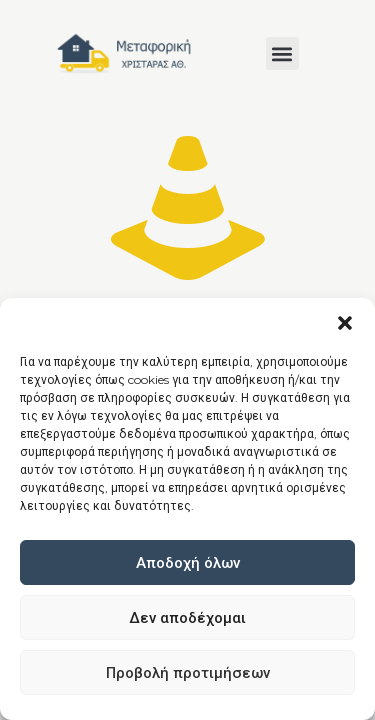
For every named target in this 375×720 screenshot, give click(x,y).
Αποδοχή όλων (188, 562)
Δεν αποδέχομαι (187, 617)
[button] (345, 323)
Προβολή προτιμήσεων (188, 672)
